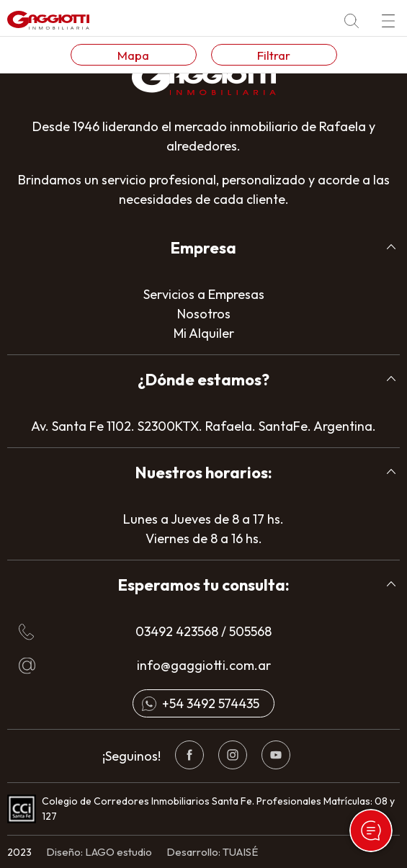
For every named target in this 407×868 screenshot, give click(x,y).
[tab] (203, 248)
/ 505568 (245, 631)
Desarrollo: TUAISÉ (212, 852)
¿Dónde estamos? (203, 380)
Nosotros (204, 314)
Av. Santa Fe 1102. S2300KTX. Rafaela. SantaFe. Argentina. (203, 426)
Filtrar (274, 55)
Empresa (203, 248)
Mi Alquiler (204, 333)
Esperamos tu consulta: (204, 585)
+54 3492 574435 (211, 703)
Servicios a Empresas (204, 294)
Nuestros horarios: (204, 473)
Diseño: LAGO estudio (99, 852)
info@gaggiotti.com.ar (204, 665)
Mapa (133, 55)
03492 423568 (177, 631)
